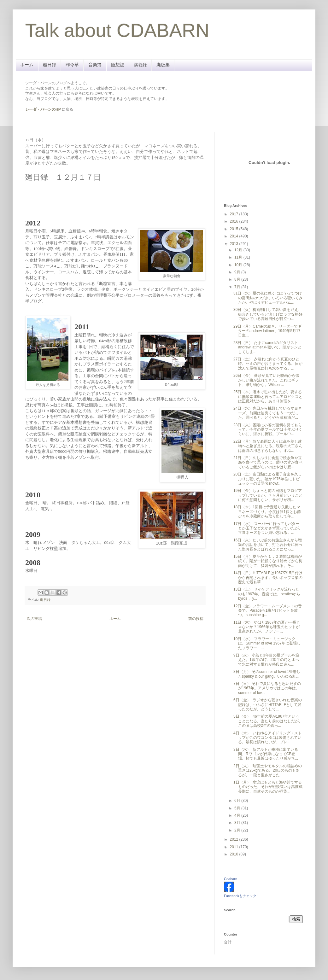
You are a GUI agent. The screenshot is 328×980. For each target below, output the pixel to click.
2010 (235, 854)
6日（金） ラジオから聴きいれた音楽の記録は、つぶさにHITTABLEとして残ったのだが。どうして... (268, 705)
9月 (238, 272)
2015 (235, 229)
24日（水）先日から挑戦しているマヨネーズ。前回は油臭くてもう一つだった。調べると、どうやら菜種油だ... (268, 413)
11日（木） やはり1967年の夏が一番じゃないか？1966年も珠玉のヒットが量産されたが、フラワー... (267, 627)
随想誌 (118, 65)
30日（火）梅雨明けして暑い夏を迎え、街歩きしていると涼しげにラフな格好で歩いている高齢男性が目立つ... (268, 314)
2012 (235, 839)
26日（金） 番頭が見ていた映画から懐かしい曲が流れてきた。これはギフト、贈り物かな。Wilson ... (266, 380)
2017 (235, 214)
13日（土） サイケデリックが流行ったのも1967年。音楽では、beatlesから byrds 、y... (267, 594)
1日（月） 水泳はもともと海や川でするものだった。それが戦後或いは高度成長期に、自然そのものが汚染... (268, 787)
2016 (235, 221)
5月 (238, 808)
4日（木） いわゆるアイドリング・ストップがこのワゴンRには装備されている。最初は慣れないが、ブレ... (268, 738)
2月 (238, 830)
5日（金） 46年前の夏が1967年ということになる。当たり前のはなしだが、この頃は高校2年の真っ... (268, 721)
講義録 (140, 65)
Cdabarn (231, 879)
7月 (238, 287)
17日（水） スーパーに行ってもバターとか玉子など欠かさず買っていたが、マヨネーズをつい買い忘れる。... (268, 528)
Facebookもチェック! (241, 896)
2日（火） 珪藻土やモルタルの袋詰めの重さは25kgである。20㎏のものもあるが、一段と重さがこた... (268, 770)
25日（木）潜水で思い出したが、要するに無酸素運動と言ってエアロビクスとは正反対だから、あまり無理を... (268, 397)
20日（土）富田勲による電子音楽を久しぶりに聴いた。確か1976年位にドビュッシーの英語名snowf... (268, 479)
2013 (235, 244)
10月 (239, 265)
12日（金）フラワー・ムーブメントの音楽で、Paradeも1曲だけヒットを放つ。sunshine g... (268, 611)
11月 (239, 257)
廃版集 (163, 65)
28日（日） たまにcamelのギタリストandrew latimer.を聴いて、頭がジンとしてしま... (267, 347)
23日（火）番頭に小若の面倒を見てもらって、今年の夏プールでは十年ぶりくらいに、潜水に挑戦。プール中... (268, 430)
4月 (238, 815)
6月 (238, 801)
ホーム (27, 65)
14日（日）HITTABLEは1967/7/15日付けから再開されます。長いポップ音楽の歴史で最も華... (268, 577)
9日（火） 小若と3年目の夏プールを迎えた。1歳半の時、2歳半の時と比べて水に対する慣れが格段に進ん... (266, 660)
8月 (238, 279)
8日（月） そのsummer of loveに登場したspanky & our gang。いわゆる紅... (267, 674)
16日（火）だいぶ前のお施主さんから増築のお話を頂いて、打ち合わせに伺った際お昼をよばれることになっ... (268, 545)
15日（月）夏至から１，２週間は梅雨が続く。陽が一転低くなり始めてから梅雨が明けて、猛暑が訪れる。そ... (268, 561)
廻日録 (50, 65)
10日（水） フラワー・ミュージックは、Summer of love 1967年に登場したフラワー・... (267, 643)
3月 (238, 823)
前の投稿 (196, 619)
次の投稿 (34, 619)
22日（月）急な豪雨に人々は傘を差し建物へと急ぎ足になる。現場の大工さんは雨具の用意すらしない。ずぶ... (268, 446)
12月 (239, 250)
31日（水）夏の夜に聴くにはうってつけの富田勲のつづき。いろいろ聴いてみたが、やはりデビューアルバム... (268, 298)
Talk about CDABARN (117, 30)
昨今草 (72, 65)
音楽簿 (95, 65)
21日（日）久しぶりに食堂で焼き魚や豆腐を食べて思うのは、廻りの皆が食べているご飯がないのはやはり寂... (268, 462)
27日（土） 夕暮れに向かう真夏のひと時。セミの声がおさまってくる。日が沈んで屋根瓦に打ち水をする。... (268, 364)
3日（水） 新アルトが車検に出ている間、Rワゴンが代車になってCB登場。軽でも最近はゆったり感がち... (266, 754)
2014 (235, 236)
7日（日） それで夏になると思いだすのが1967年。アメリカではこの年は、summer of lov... (267, 688)
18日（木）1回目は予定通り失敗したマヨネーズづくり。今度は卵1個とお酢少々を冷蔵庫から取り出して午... (267, 512)
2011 (235, 847)
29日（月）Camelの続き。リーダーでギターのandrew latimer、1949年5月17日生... (267, 331)
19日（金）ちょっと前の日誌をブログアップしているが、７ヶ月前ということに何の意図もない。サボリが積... (268, 495)
